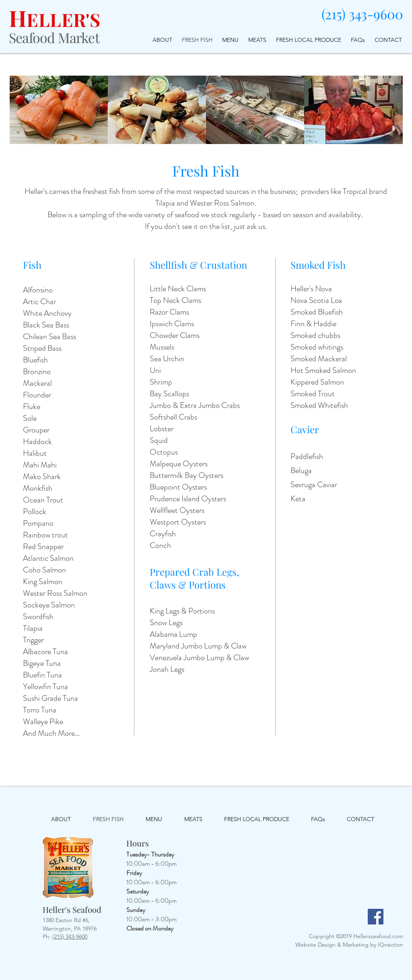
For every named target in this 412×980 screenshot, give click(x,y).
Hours (138, 843)
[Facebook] (376, 917)
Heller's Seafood (72, 909)
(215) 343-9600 (362, 14)
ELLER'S (63, 19)
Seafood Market (54, 37)
